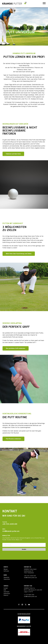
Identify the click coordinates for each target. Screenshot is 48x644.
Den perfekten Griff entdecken (16, 348)
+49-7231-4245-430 (30, 576)
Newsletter (6, 578)
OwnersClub (7, 579)
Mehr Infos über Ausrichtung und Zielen (19, 254)
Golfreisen (6, 571)
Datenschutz (7, 594)
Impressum (6, 592)
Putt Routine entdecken (13, 439)
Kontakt (6, 588)
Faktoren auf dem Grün (13, 154)
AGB (5, 590)
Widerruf (6, 595)
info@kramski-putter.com (30, 578)
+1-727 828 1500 (29, 595)
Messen (6, 569)
